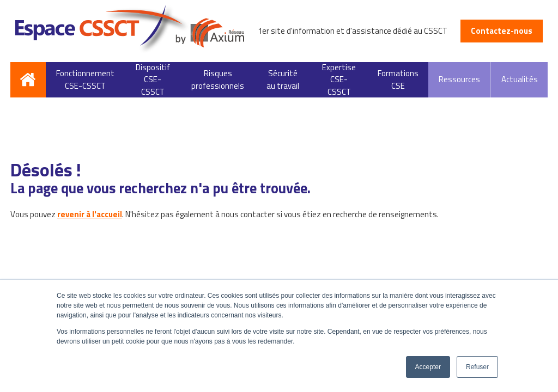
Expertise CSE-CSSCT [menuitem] (339, 80)
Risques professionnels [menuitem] (218, 79)
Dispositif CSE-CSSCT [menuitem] (153, 80)
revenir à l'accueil (90, 215)
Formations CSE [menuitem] (398, 79)
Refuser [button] (477, 367)
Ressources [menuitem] (459, 79)
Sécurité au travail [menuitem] (283, 79)
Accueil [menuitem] (28, 80)
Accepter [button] (428, 367)
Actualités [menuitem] (520, 79)
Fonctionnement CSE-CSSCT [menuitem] (85, 79)
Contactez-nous (502, 31)
